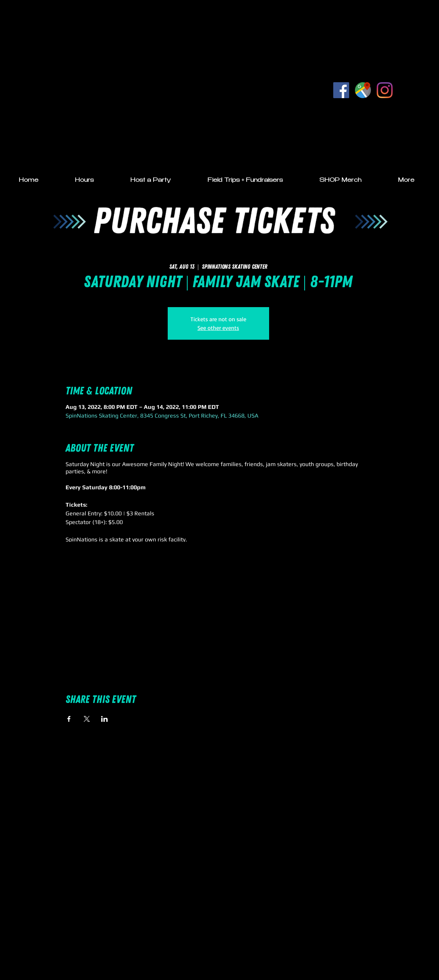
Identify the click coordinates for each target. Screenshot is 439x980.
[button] (84, 181)
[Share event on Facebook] (69, 719)
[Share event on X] (87, 719)
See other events (218, 328)
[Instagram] (385, 90)
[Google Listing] (363, 90)
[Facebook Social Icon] (341, 90)
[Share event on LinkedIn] (104, 719)
